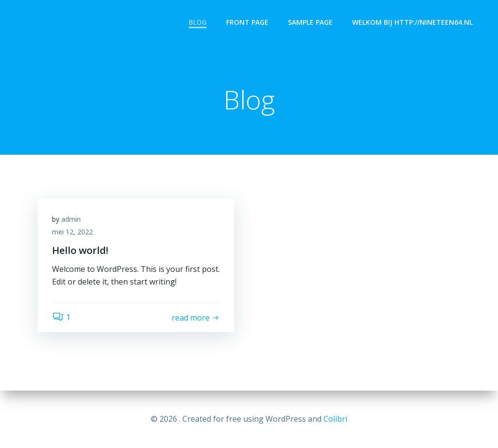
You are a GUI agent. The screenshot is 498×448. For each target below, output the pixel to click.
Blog (198, 22)
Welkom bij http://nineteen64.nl (412, 22)
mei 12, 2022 (72, 232)
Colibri (335, 419)
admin (71, 219)
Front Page (247, 22)
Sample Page (310, 22)
